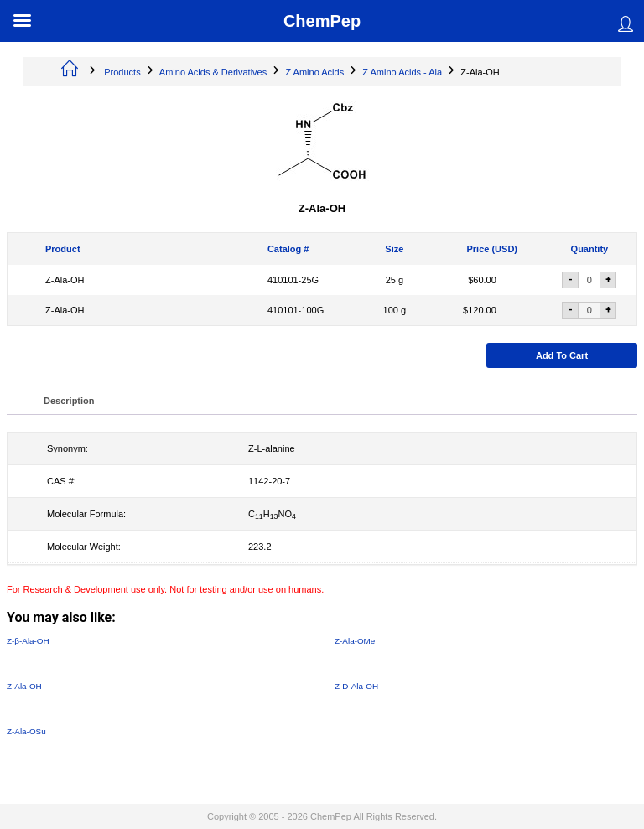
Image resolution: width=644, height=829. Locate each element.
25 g (395, 280)
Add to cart (562, 355)
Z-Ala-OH (65, 280)
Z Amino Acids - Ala (402, 72)
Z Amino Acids (314, 72)
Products (122, 72)
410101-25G (293, 280)
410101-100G (296, 310)
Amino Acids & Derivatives (213, 72)
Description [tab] (69, 401)
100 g (395, 310)
